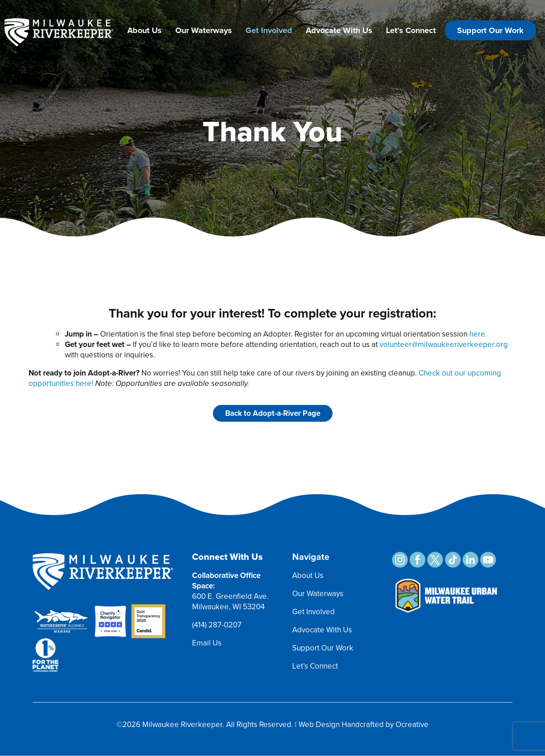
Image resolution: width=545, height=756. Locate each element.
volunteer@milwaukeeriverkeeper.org (444, 344)
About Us (145, 30)
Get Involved (269, 30)
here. (478, 334)
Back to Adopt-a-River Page (273, 413)
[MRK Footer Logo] (103, 557)
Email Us (207, 643)
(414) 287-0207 (217, 625)
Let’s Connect (411, 30)
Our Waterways (204, 30)
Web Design (319, 725)
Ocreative (412, 725)
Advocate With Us (339, 30)
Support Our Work (490, 30)
